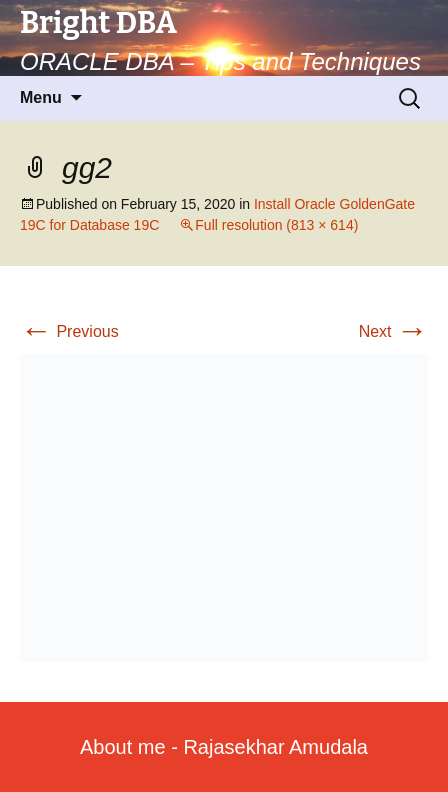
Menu (41, 97)
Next (393, 331)
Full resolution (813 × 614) (276, 225)
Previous (69, 331)
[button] (224, 508)
